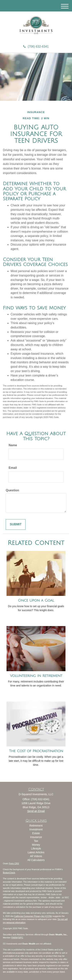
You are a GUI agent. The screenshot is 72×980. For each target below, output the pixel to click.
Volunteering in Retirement (36, 676)
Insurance (36, 837)
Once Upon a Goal (36, 600)
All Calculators (36, 860)
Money (36, 845)
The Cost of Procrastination (36, 751)
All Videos (36, 856)
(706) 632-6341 (36, 47)
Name (13, 445)
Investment (36, 829)
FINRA (14, 938)
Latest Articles (36, 852)
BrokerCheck (9, 873)
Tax (36, 841)
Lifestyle (36, 849)
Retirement (36, 826)
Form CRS (14, 863)
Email (13, 468)
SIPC (21, 938)
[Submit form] (16, 524)
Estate (36, 833)
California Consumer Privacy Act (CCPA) (33, 916)
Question (12, 490)
